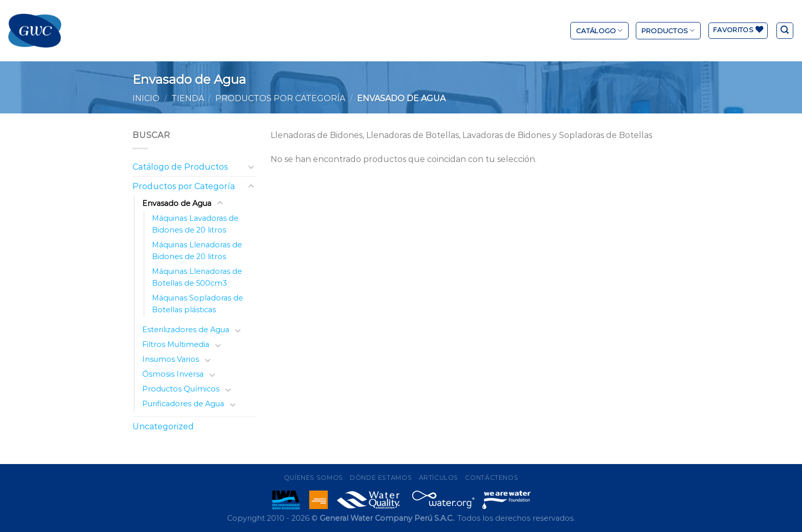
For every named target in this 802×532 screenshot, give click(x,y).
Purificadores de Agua (183, 404)
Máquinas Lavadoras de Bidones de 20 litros (195, 224)
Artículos (439, 478)
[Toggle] (251, 167)
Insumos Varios (171, 359)
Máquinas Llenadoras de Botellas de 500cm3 (197, 277)
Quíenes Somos (314, 478)
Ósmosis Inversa (173, 374)
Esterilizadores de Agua (186, 330)
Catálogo (599, 30)
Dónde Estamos (381, 478)
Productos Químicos (181, 389)
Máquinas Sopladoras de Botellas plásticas (197, 304)
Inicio (146, 98)
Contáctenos (492, 478)
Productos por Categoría (280, 98)
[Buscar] (785, 31)
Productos (668, 30)
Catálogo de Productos (180, 167)
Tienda (188, 98)
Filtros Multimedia (176, 344)
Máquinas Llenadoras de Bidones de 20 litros (197, 251)
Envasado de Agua (177, 203)
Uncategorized (163, 426)
